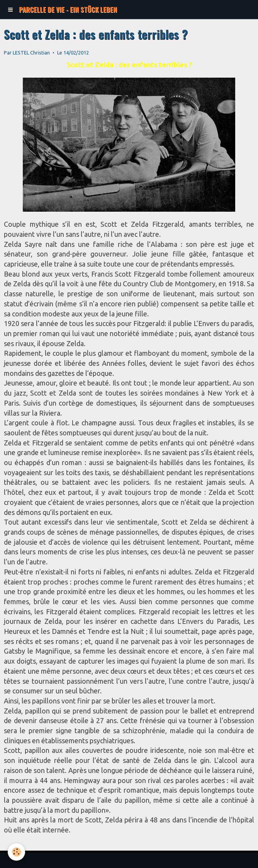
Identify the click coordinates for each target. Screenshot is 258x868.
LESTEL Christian (31, 53)
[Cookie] (16, 852)
